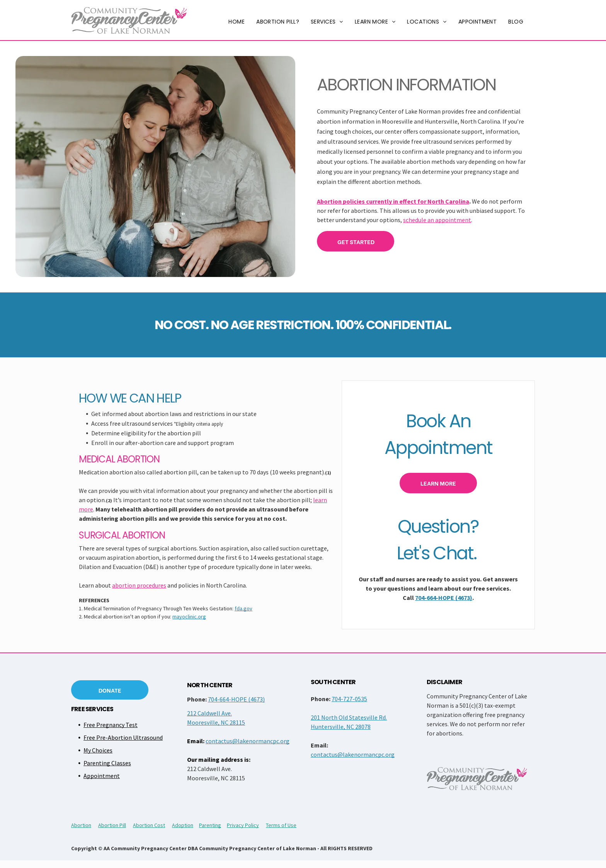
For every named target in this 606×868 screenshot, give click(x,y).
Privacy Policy (243, 825)
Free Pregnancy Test (111, 725)
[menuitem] (237, 22)
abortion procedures (139, 585)
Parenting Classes (107, 763)
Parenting (210, 825)
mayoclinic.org (189, 617)
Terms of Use (281, 825)
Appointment (102, 776)
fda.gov (243, 608)
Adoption (183, 825)
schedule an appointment (437, 220)
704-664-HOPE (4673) (444, 598)
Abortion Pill (112, 825)
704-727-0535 (349, 699)
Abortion (81, 825)
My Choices (98, 750)
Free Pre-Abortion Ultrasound (123, 737)
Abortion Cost (149, 825)
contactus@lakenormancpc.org (248, 741)
